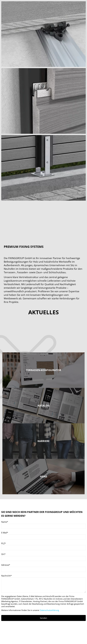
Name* (5, 522)
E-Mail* (5, 533)
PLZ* (4, 543)
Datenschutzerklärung (49, 610)
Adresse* (6, 565)
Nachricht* (7, 576)
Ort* (3, 554)
